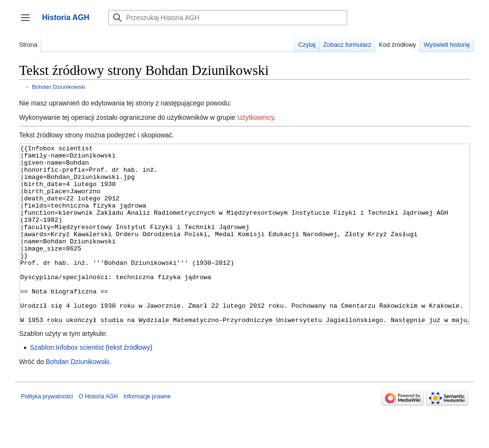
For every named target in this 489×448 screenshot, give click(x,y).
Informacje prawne (147, 432)
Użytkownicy (256, 117)
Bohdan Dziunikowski (59, 87)
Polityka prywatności (47, 432)
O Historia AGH (98, 432)
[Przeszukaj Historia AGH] (228, 18)
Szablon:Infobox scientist (67, 383)
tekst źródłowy (129, 383)
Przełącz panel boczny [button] (28, 22)
